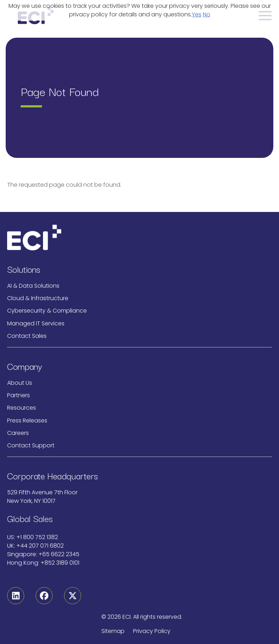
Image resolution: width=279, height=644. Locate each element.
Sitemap (113, 631)
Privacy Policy (152, 631)
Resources (22, 408)
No (207, 14)
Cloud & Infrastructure (38, 298)
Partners (19, 395)
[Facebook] (44, 596)
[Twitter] (73, 596)
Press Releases (27, 421)
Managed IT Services (36, 323)
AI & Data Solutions (33, 286)
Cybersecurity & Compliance (47, 311)
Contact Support (31, 445)
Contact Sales (27, 336)
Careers (18, 433)
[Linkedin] (16, 596)
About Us (20, 383)
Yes (197, 14)
